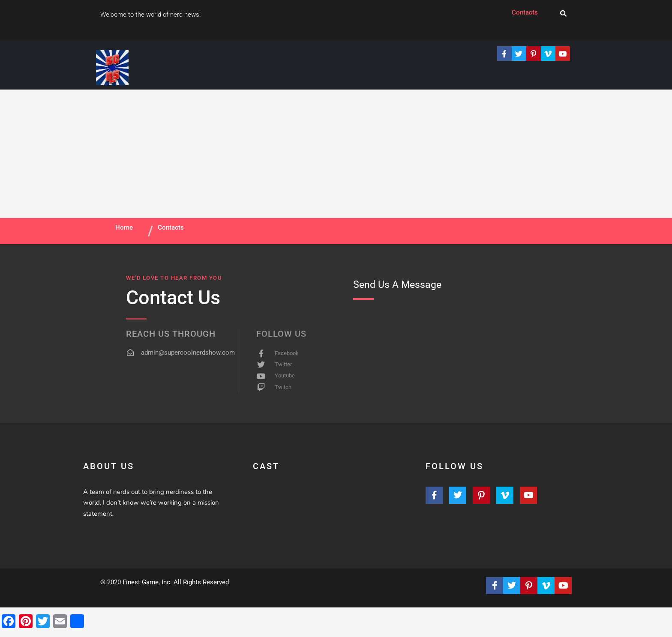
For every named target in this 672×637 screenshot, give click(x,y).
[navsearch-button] (563, 14)
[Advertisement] (336, 154)
